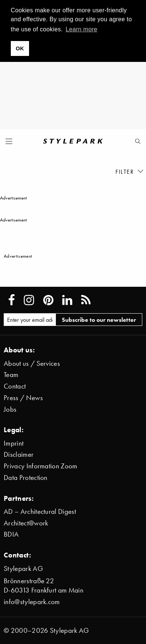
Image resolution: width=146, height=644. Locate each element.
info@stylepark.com (32, 602)
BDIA (11, 534)
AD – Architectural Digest (40, 511)
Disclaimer (19, 454)
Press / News (23, 398)
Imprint (14, 443)
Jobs (10, 409)
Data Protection (26, 477)
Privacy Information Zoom (41, 466)
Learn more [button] (81, 29)
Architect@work (26, 523)
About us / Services (32, 363)
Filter (130, 171)
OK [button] (20, 48)
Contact (15, 386)
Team (11, 375)
